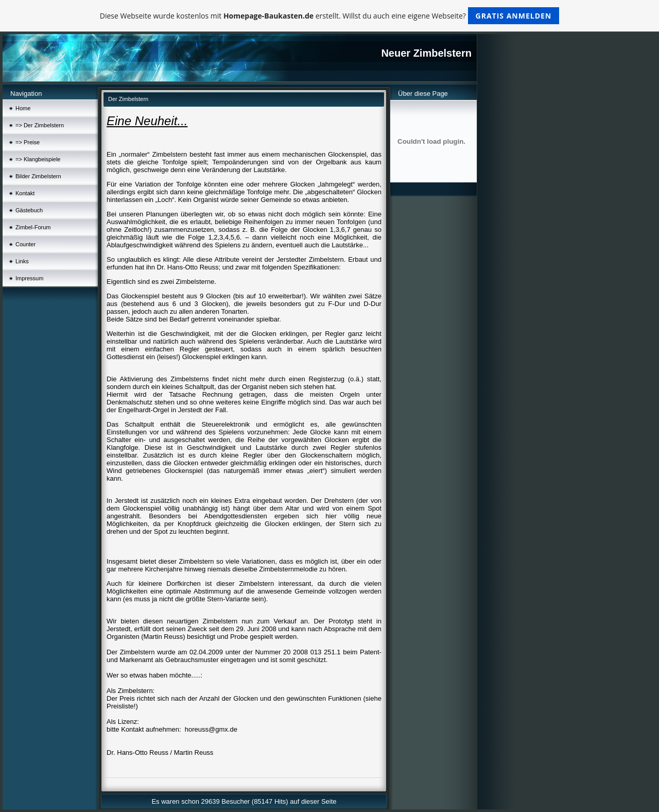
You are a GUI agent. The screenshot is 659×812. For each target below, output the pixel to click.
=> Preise (28, 142)
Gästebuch (29, 210)
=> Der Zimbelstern (40, 125)
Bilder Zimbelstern (38, 176)
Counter (25, 244)
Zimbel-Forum (33, 227)
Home (23, 108)
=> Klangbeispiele (38, 159)
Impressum (29, 278)
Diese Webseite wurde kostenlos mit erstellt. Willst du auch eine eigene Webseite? (330, 16)
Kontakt (25, 193)
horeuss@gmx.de (211, 729)
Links (22, 261)
